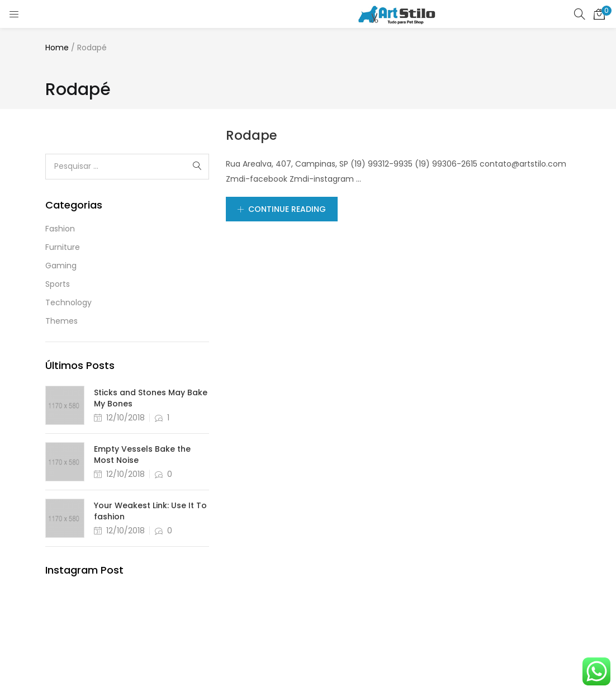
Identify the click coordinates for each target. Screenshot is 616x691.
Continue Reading (282, 209)
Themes (61, 321)
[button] (599, 14)
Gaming (61, 266)
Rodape (252, 135)
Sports (58, 284)
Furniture (63, 247)
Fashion (60, 229)
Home (57, 48)
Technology (68, 302)
